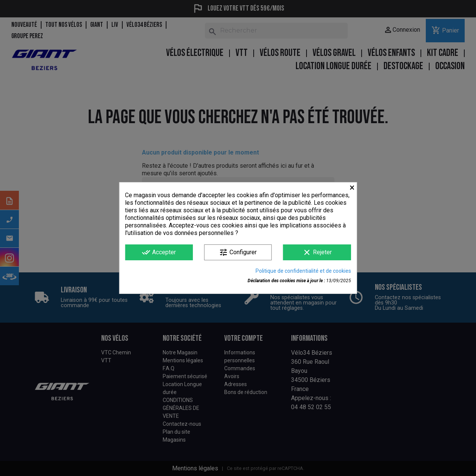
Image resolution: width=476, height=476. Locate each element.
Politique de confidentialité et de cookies (303, 271)
